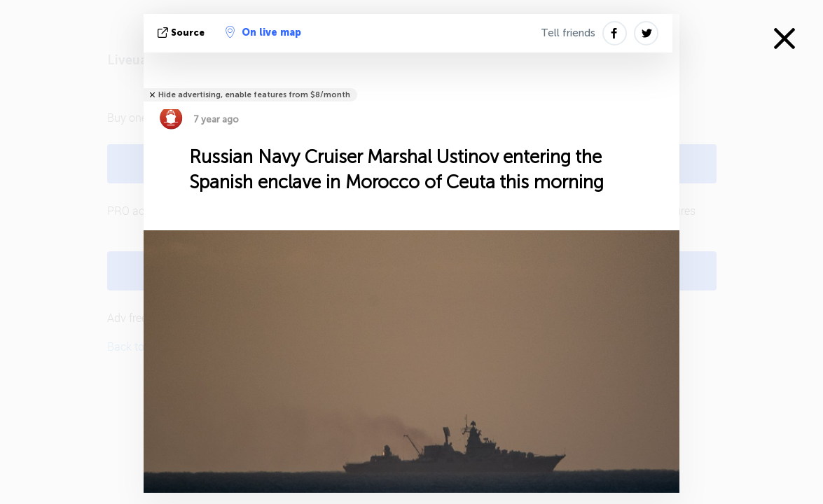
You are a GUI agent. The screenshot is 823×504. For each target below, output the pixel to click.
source (182, 33)
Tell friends (568, 33)
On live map (263, 32)
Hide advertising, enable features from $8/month (254, 95)
